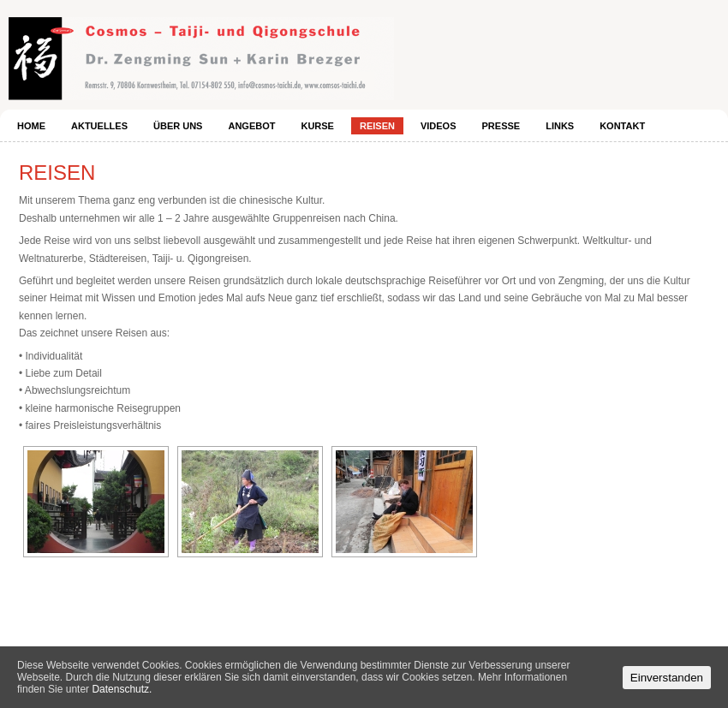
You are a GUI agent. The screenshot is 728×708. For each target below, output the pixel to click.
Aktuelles (99, 126)
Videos (439, 126)
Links (560, 126)
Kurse (317, 126)
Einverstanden (667, 678)
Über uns (178, 126)
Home (31, 126)
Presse (501, 126)
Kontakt (622, 126)
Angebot (251, 126)
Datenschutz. (122, 689)
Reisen (377, 126)
